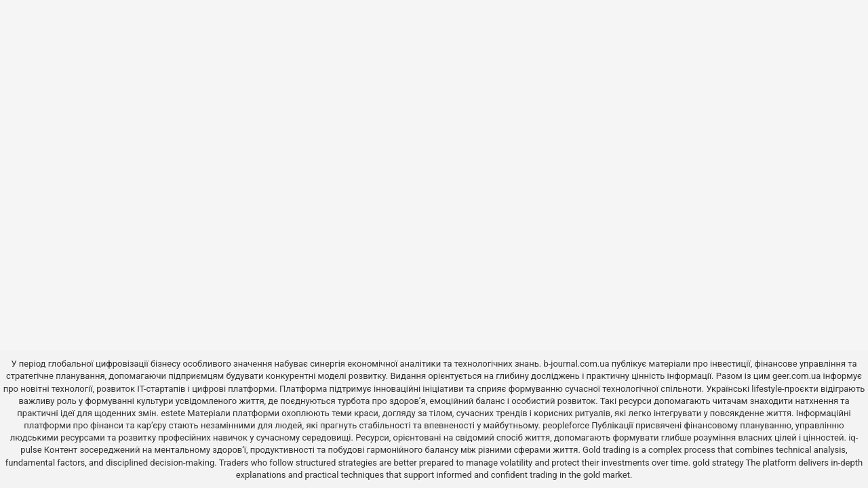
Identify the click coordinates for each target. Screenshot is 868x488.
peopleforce (566, 425)
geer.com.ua (796, 376)
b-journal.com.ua (576, 364)
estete (173, 413)
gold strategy (718, 463)
